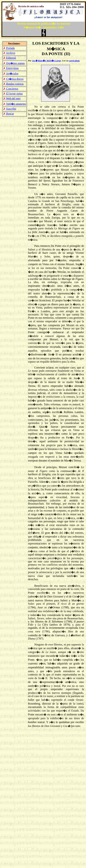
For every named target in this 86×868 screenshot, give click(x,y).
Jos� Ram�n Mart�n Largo (47, 61)
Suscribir (10, 109)
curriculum (74, 61)
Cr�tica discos (13, 79)
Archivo (9, 53)
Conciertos (11, 89)
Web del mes (12, 98)
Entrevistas (11, 68)
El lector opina (13, 94)
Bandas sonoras (13, 84)
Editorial (10, 58)
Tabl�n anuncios (15, 104)
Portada (9, 48)
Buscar (8, 114)
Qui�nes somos (14, 63)
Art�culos (11, 74)
